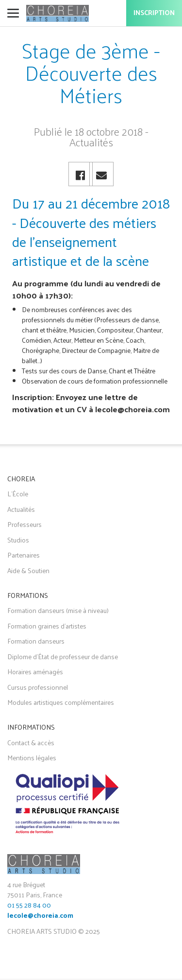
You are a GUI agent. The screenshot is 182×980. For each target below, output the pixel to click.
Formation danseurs (36, 641)
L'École (18, 494)
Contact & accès (31, 743)
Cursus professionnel (38, 687)
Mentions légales (32, 758)
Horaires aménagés (35, 672)
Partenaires (24, 555)
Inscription (154, 13)
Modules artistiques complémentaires (61, 702)
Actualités (21, 509)
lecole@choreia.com (40, 916)
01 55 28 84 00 (29, 905)
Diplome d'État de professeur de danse (63, 656)
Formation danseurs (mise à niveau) (58, 610)
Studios (18, 540)
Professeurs (25, 524)
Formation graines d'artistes (47, 626)
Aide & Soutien (28, 570)
